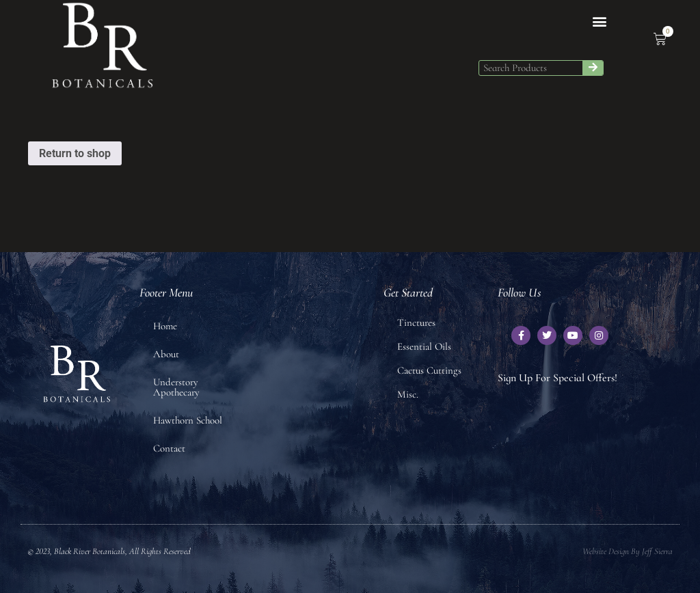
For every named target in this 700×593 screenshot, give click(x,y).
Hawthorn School (188, 420)
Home (165, 326)
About (166, 354)
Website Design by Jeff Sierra (628, 551)
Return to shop (75, 153)
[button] (599, 22)
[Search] (593, 68)
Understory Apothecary (176, 387)
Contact (169, 448)
